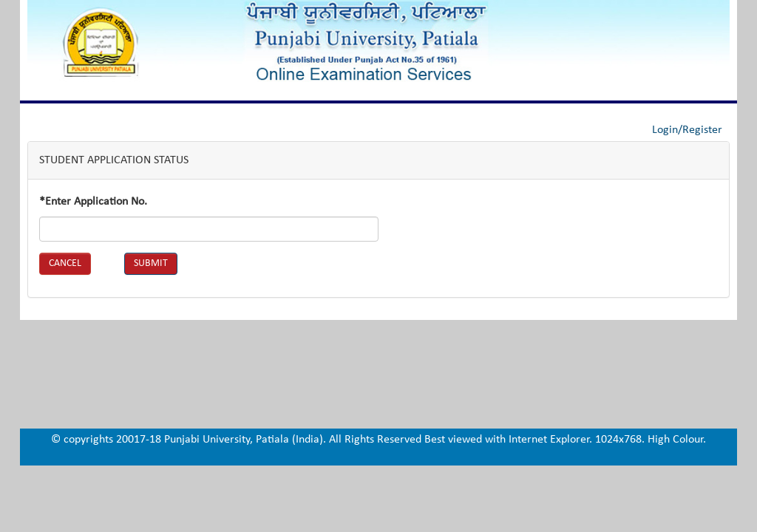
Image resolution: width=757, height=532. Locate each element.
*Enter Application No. (93, 202)
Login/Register (687, 130)
